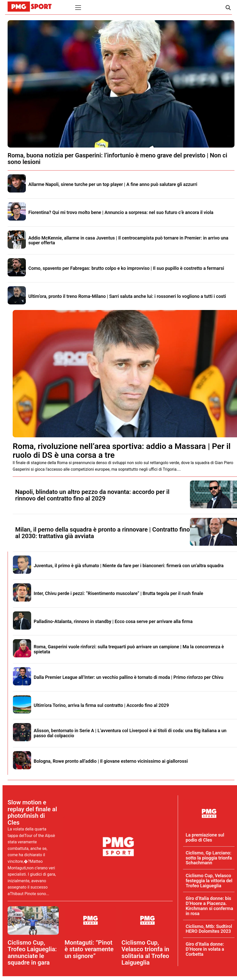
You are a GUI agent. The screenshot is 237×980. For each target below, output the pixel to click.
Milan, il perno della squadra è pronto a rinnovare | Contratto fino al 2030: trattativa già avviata (103, 533)
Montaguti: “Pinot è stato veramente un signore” (89, 949)
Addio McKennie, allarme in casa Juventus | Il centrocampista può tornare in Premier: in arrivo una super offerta (128, 240)
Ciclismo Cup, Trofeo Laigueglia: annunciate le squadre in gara (32, 953)
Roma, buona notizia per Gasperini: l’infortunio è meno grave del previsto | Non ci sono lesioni (117, 159)
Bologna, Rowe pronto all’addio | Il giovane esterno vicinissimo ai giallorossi (111, 761)
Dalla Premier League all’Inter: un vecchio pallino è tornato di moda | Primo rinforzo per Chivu (129, 677)
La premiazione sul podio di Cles (205, 837)
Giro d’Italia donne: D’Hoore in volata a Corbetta (205, 949)
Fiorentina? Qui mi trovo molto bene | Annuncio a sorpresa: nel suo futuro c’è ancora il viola (121, 212)
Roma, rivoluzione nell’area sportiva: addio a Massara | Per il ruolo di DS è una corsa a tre (122, 451)
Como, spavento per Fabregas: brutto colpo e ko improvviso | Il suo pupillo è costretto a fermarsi (126, 268)
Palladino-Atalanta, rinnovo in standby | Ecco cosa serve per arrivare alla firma (113, 621)
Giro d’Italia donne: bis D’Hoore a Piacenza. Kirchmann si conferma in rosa (209, 906)
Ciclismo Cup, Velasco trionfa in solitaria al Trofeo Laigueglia (145, 953)
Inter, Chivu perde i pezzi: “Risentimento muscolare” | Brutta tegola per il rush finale (118, 593)
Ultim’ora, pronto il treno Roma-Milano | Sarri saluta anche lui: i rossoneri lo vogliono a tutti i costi (127, 296)
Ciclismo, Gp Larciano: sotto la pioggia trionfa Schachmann (209, 858)
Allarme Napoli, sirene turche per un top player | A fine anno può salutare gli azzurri (113, 184)
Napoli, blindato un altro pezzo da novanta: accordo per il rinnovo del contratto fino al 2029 (92, 495)
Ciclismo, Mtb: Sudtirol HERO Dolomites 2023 (209, 929)
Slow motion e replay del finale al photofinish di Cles (32, 812)
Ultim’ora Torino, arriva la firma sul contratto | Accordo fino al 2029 (101, 705)
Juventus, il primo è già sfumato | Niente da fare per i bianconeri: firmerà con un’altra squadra (129, 566)
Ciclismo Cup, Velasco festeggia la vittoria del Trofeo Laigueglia (209, 881)
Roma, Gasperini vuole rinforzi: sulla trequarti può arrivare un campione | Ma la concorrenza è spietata (129, 649)
